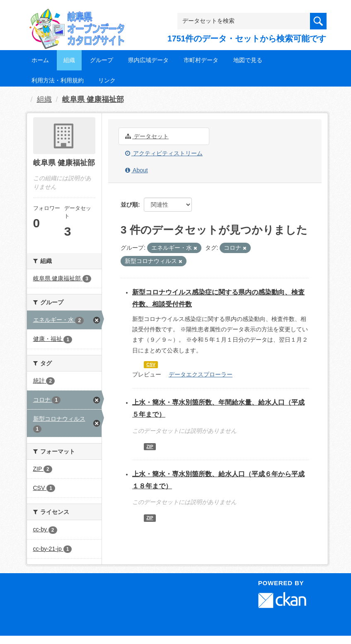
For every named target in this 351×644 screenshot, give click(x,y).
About (137, 170)
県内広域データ (148, 60)
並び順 (129, 205)
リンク (107, 80)
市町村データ (201, 60)
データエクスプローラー (201, 374)
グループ (102, 60)
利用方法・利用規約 (58, 80)
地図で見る (248, 60)
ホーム (40, 60)
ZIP (150, 446)
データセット (147, 136)
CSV (151, 364)
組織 (69, 60)
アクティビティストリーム (164, 153)
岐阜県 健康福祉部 (93, 99)
